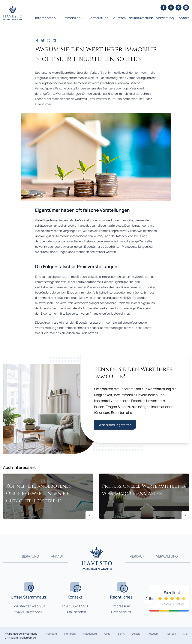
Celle (107, 634)
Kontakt (183, 18)
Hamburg (51, 634)
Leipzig (136, 634)
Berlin (121, 634)
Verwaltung (165, 18)
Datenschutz (121, 612)
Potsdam (153, 634)
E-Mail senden (75, 612)
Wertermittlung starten (115, 425)
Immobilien (75, 18)
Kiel (185, 634)
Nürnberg (70, 634)
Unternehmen (47, 18)
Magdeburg (90, 634)
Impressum (121, 606)
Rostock (171, 634)
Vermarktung (99, 18)
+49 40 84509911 (75, 606)
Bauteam (119, 18)
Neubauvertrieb (141, 18)
